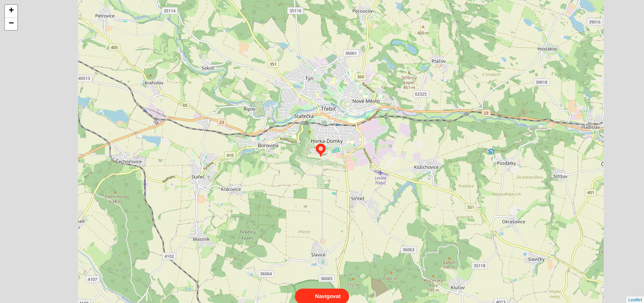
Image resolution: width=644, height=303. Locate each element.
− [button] (11, 24)
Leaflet (635, 292)
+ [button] (11, 11)
